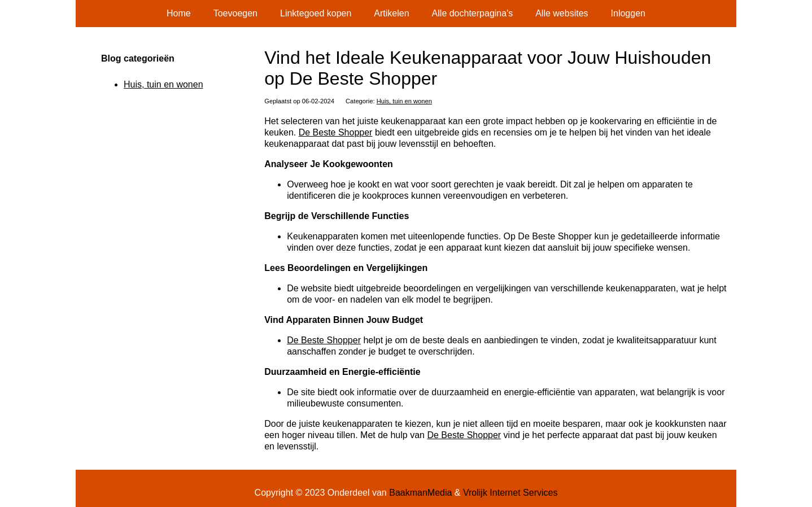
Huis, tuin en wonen (404, 101)
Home (179, 13)
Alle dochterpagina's (473, 13)
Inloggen (628, 13)
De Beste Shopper (336, 132)
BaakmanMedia (420, 493)
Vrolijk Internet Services (510, 493)
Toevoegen (235, 13)
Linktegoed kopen (316, 13)
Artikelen (391, 13)
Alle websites (562, 13)
